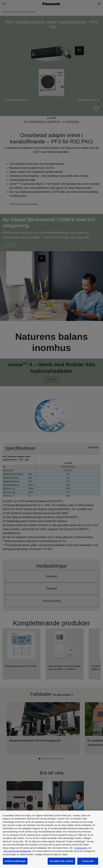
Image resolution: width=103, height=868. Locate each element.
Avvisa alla (88, 861)
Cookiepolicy (81, 848)
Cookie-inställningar (15, 861)
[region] (51, 839)
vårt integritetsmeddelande (17, 851)
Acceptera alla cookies (61, 861)
